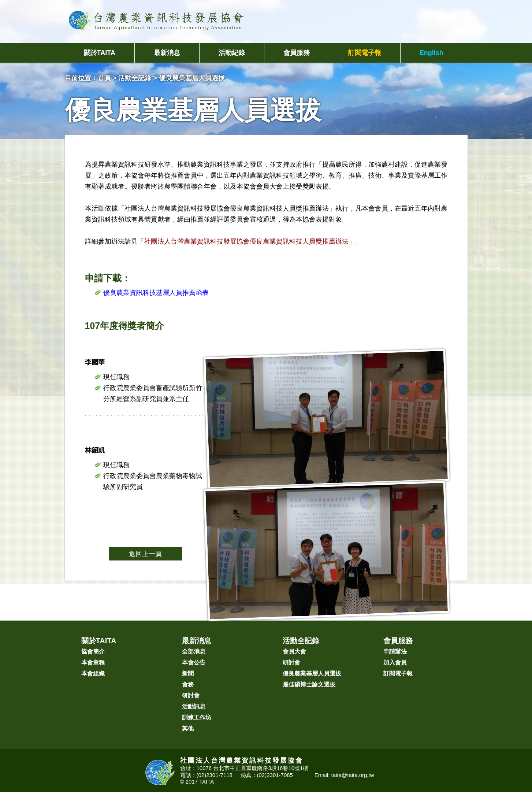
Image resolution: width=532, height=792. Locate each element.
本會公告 (194, 663)
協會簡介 (93, 652)
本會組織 (93, 673)
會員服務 (297, 53)
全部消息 (194, 652)
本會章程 (93, 663)
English (431, 53)
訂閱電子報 (365, 53)
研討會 (191, 695)
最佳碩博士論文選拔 (309, 684)
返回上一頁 (145, 554)
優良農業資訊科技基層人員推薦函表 (156, 293)
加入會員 (395, 663)
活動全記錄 (135, 78)
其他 (188, 728)
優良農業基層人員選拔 (312, 673)
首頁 (104, 78)
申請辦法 (395, 652)
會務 (188, 684)
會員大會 (294, 652)
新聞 (188, 673)
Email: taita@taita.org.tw (344, 775)
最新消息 (167, 53)
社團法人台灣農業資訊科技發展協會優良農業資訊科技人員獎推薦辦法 (246, 241)
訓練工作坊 (197, 717)
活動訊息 (194, 706)
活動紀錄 (232, 53)
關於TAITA (100, 53)
